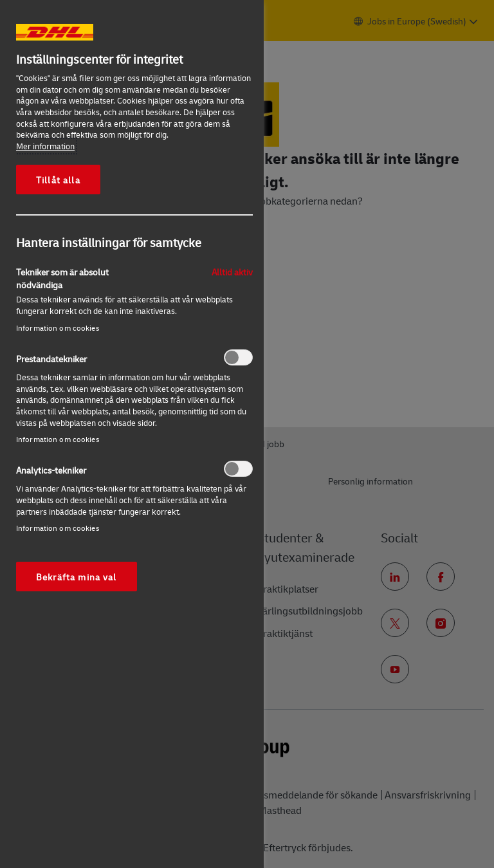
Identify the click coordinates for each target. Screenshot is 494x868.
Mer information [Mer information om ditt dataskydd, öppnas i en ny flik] (45, 146)
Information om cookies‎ (58, 328)
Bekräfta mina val (77, 577)
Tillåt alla (58, 180)
